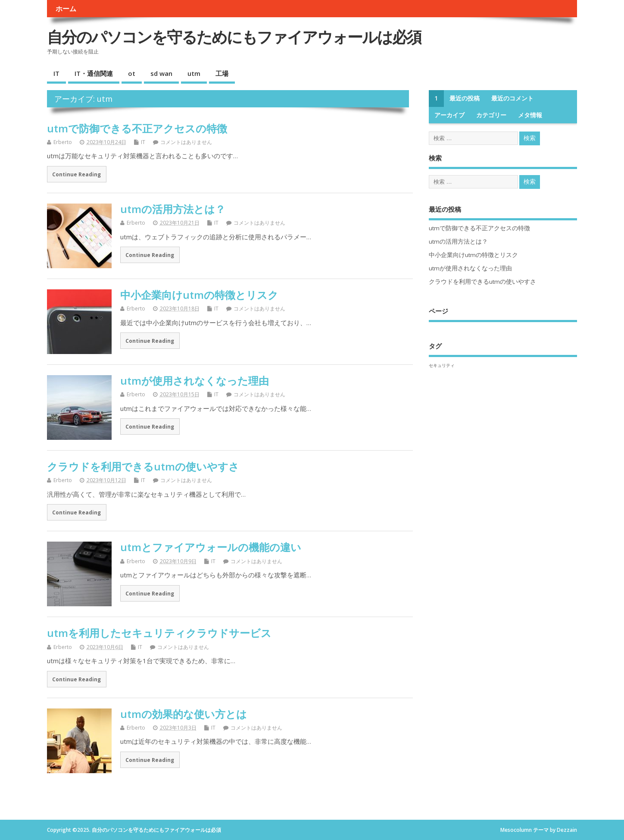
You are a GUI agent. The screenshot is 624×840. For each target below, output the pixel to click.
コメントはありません (186, 142)
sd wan (161, 73)
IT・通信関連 (94, 73)
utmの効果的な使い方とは (184, 714)
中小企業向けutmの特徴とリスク (199, 295)
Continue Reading (76, 174)
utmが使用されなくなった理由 (195, 381)
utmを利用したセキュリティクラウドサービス (159, 633)
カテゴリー (491, 115)
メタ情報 (530, 115)
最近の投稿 (465, 98)
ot (132, 73)
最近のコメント (512, 98)
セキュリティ (442, 365)
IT (56, 73)
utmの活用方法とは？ (173, 209)
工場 (222, 73)
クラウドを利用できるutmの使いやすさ (143, 466)
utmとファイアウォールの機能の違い (211, 547)
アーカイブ (449, 115)
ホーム (66, 9)
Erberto (63, 142)
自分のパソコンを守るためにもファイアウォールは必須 (234, 37)
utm (194, 73)
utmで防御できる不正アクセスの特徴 (137, 128)
